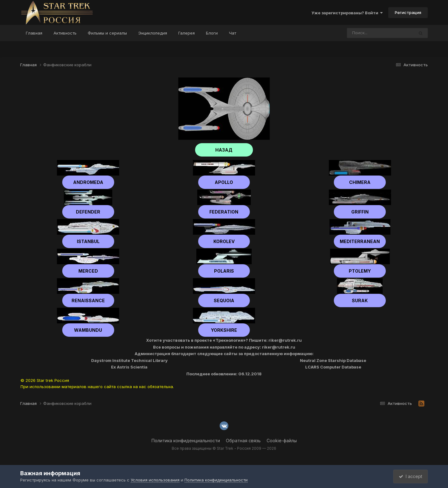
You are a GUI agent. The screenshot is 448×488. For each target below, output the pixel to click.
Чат (233, 33)
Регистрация (408, 12)
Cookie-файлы (282, 441)
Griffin (360, 212)
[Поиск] (369, 33)
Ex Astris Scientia (129, 367)
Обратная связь (243, 441)
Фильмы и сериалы (107, 33)
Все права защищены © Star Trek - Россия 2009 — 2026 (224, 448)
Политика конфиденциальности (186, 441)
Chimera (360, 182)
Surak (360, 300)
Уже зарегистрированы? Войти (347, 13)
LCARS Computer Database (333, 367)
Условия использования (155, 480)
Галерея (187, 33)
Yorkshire (224, 330)
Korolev (224, 241)
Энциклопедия (153, 33)
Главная (34, 33)
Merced (88, 271)
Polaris (224, 271)
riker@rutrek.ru (285, 340)
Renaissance (88, 300)
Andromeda (88, 182)
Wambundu (88, 330)
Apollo (224, 182)
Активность (65, 33)
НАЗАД (224, 150)
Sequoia (224, 300)
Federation (224, 212)
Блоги (212, 33)
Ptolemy (360, 271)
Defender (88, 212)
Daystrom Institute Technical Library (129, 360)
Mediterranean (360, 241)
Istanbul (88, 241)
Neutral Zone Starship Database (333, 360)
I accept (410, 476)
